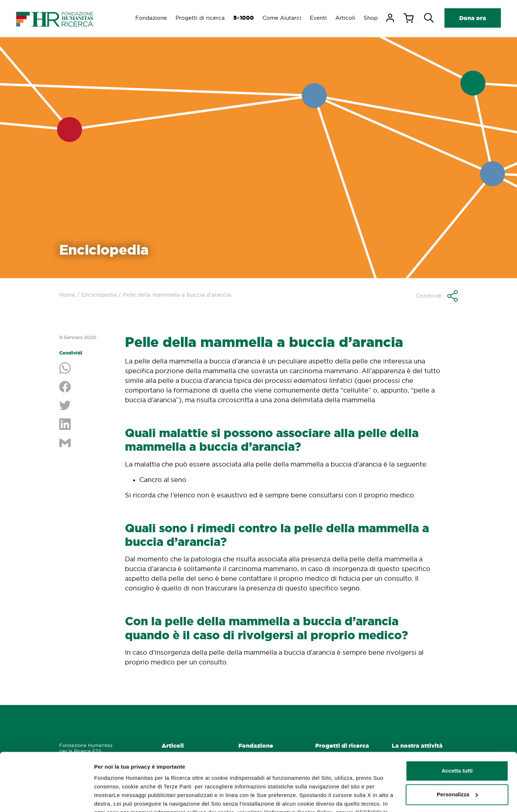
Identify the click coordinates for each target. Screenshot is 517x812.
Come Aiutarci (282, 18)
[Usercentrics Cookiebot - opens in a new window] (46, 798)
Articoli (345, 18)
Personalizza (457, 743)
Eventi (318, 18)
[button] (437, 296)
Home (67, 295)
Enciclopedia (99, 295)
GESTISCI (107, 798)
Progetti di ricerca (200, 18)
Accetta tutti (457, 719)
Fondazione (151, 18)
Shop (371, 18)
